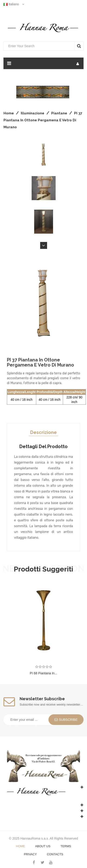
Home (20, 846)
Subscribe (66, 720)
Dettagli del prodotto (43, 446)
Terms (66, 846)
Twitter (42, 862)
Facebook (34, 862)
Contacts (55, 854)
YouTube (51, 862)
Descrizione (43, 432)
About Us (43, 846)
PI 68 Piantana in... (43, 673)
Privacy (30, 854)
